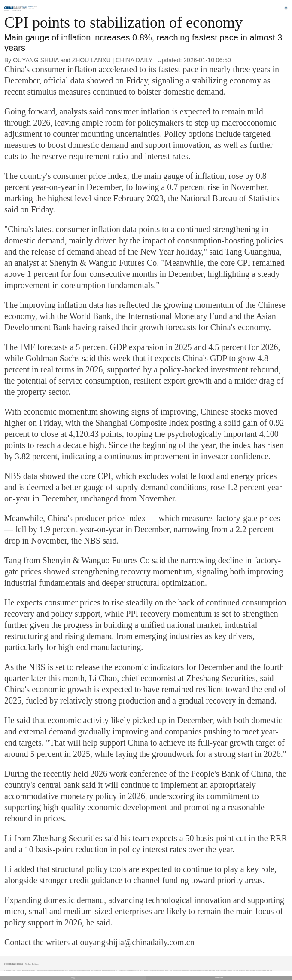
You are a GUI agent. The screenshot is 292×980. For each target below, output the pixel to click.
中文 (73, 978)
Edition (33, 7)
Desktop (219, 978)
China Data (16, 11)
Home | (7, 11)
